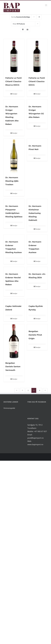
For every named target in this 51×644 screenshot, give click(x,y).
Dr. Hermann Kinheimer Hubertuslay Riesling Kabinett (35, 213)
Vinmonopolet (9, 408)
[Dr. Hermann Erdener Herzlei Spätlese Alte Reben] (14, 268)
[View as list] (27, 30)
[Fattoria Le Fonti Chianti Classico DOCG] (37, 56)
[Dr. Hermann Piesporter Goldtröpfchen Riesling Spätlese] (14, 201)
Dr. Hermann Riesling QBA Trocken (12, 181)
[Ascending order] (39, 17)
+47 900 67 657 (40, 431)
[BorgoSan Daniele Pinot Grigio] (37, 326)
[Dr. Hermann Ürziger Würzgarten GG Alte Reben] (37, 101)
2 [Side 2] (28, 390)
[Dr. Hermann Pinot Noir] (37, 140)
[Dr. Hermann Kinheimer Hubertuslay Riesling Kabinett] (37, 201)
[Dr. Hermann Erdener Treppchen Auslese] (37, 236)
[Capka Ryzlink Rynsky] (37, 301)
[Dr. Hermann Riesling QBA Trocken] (14, 156)
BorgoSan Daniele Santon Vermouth (13, 367)
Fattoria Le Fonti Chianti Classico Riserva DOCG (14, 81)
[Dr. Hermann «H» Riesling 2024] (37, 268)
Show (19, 24)
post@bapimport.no (36, 438)
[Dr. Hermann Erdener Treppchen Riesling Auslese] (14, 236)
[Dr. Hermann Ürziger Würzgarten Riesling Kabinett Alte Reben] (14, 101)
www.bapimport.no (35, 444)
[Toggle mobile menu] (46, 5)
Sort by (21, 17)
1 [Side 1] (22, 390)
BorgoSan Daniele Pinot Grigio (35, 335)
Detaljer (15, 94)
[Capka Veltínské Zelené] (14, 301)
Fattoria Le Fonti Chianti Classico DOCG (37, 81)
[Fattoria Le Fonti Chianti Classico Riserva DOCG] (14, 56)
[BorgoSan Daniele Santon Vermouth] (14, 342)
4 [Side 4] (40, 390)
